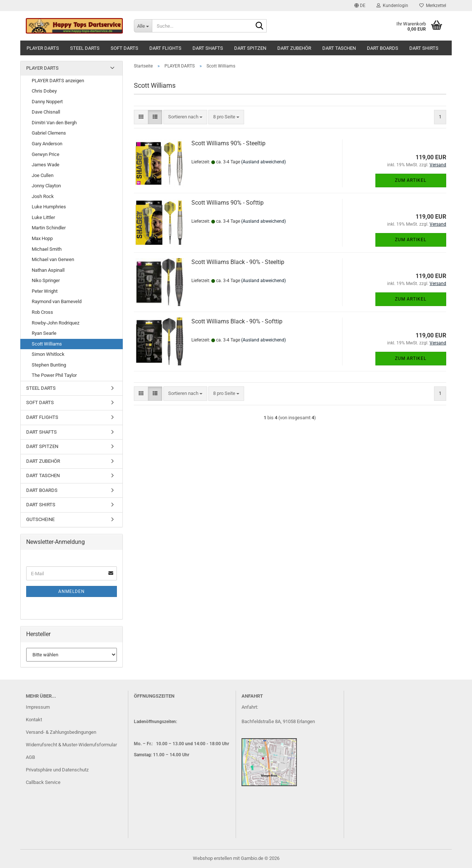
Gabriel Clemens (49, 133)
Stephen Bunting (49, 365)
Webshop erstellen (212, 858)
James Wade (46, 165)
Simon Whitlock (48, 354)
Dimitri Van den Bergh (54, 123)
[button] (360, 6)
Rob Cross (42, 312)
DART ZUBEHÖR (294, 48)
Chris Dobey (44, 91)
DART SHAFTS (208, 48)
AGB (30, 757)
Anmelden (72, 591)
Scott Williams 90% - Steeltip (228, 143)
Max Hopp (42, 238)
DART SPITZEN (250, 48)
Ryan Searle (44, 333)
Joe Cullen (43, 175)
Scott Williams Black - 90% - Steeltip (238, 262)
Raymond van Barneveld (57, 301)
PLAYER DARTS (43, 48)
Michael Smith (47, 249)
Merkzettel (433, 6)
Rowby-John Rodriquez (55, 323)
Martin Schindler (49, 228)
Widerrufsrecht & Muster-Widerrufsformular (71, 745)
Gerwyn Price (46, 154)
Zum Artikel (411, 180)
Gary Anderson (47, 144)
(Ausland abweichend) (263, 162)
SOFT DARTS (124, 48)
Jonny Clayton (46, 186)
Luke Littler (43, 217)
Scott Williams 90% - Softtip (228, 203)
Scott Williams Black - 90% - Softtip (237, 321)
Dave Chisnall (46, 112)
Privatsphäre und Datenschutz (57, 770)
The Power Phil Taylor (54, 375)
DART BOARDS (383, 48)
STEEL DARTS (85, 48)
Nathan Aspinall (48, 270)
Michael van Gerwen (53, 259)
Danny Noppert (47, 102)
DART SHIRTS (424, 48)
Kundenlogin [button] (392, 6)
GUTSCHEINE (40, 519)
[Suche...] (143, 26)
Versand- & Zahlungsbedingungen (61, 732)
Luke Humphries (49, 207)
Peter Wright (45, 291)
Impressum (38, 707)
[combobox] (185, 117)
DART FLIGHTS (165, 48)
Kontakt (34, 720)
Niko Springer (46, 280)
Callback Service (43, 782)
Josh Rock (43, 196)
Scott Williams (47, 344)
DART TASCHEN (339, 48)
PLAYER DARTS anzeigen (58, 81)
